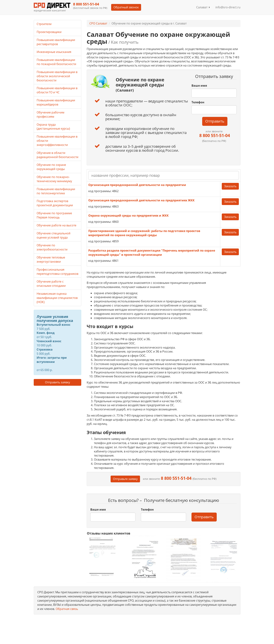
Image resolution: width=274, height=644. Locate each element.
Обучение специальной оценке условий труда (53, 235)
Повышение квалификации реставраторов (56, 42)
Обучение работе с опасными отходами (51, 284)
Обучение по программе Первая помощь (54, 215)
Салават (203, 7)
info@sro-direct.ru (228, 7)
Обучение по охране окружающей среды (51, 167)
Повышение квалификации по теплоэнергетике (56, 191)
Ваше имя (199, 86)
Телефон (198, 102)
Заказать (230, 186)
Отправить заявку (57, 382)
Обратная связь (67, 609)
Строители (44, 24)
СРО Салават (98, 23)
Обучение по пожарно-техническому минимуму (54, 179)
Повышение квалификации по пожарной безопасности (56, 62)
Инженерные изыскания (54, 52)
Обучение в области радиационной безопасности (57, 155)
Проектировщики (49, 32)
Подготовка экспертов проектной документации (55, 203)
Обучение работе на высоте (56, 225)
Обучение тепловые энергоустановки (51, 259)
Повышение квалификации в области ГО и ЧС (57, 90)
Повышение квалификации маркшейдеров (56, 102)
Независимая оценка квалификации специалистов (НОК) (57, 298)
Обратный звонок (126, 7)
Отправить (215, 121)
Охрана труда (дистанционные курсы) (53, 127)
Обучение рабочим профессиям (51, 114)
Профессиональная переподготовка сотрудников (57, 272)
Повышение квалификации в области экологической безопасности (57, 76)
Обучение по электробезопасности (52, 247)
